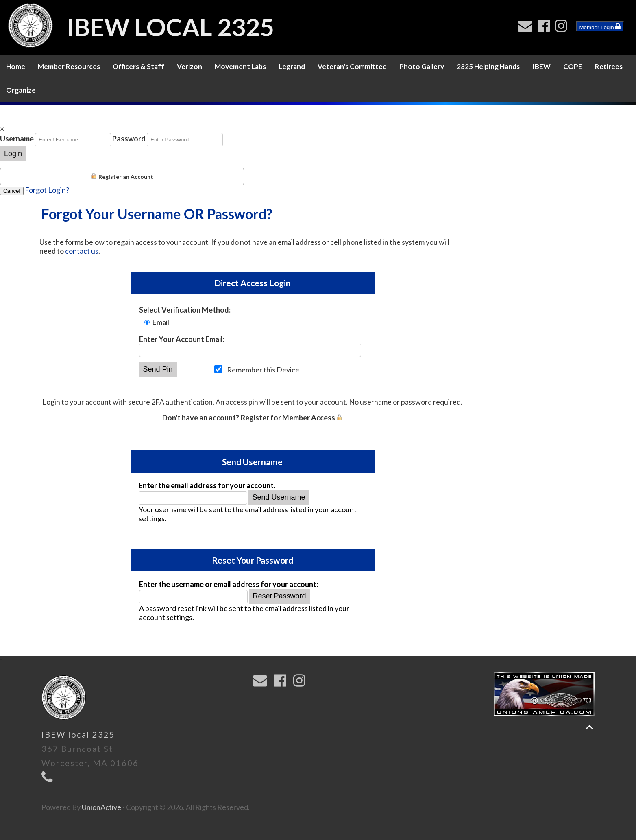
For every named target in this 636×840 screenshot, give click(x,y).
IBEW (541, 66)
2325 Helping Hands (488, 66)
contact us (82, 251)
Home (16, 66)
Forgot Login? (47, 190)
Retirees (609, 66)
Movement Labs (240, 66)
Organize (21, 90)
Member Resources (69, 66)
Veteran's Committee (352, 66)
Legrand (292, 66)
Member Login (600, 26)
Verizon (189, 66)
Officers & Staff (138, 66)
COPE (573, 66)
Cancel (12, 191)
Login (13, 154)
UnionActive (101, 807)
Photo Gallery (422, 66)
